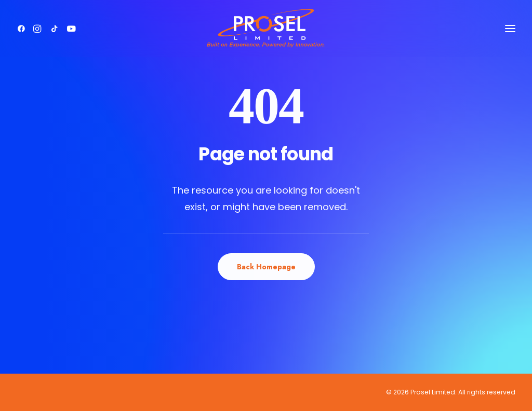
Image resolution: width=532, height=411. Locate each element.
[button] (23, 25)
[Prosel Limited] (266, 25)
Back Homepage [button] (266, 267)
